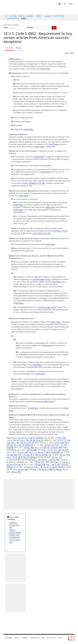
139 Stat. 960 (16, 472)
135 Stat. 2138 (40, 465)
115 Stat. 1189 (60, 438)
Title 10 (21, 16)
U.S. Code (9, 48)
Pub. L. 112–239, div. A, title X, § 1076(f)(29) (44, 452)
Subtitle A (30, 16)
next (72, 53)
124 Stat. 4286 (31, 450)
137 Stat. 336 (28, 467)
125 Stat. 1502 (22, 452)
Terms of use (51, 638)
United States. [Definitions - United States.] (45, 69)
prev (67, 53)
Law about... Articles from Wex (14, 525)
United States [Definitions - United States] (28, 129)
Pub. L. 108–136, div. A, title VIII (32, 440)
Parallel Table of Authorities (14, 536)
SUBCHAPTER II (13, 19)
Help (43, 638)
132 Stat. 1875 (64, 455)
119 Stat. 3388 (58, 443)
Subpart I (48, 16)
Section (30, 28)
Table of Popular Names (15, 531)
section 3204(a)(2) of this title (34, 183)
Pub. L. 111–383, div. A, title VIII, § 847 (49, 448)
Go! (54, 28)
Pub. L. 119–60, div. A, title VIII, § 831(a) (47, 470)
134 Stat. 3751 (40, 462)
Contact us (25, 638)
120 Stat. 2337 (49, 445)
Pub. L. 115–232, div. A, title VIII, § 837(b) (33, 455)
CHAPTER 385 (59, 16)
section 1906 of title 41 (47, 401)
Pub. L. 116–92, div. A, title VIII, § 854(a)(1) (22, 457)
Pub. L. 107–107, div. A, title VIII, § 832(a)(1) (28, 438)
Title (5, 28)
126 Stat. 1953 (12, 455)
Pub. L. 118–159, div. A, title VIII (46, 467)
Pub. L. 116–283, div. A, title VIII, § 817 (46, 460)
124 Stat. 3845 (29, 448)
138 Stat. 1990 (22, 470)
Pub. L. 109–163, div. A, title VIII (22, 443)
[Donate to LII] (60, 4)
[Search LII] (65, 4)
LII (6, 16)
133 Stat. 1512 (57, 457)
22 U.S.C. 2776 (19, 233)
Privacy (60, 638)
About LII (17, 638)
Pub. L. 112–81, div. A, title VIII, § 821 (55, 450)
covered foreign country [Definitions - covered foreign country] (41, 279)
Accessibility (8, 638)
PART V (39, 16)
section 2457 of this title (41, 233)
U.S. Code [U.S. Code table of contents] (13, 16)
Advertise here (35, 638)
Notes (19, 48)
